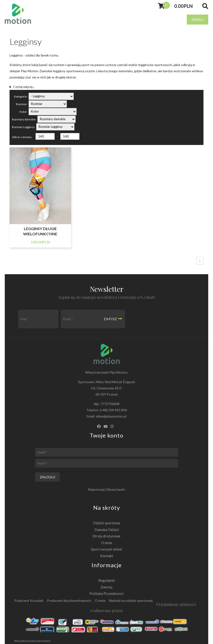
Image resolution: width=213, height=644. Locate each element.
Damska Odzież (107, 530)
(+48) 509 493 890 (113, 410)
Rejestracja (96, 489)
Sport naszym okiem (106, 549)
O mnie (107, 543)
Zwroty (107, 587)
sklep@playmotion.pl (111, 416)
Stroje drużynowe (106, 536)
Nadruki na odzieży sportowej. (131, 600)
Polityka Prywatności (106, 593)
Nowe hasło (116, 489)
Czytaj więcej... (24, 87)
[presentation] (161, 319)
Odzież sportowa (106, 523)
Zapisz (113, 319)
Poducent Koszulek (29, 600)
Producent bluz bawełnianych (69, 600)
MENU (197, 19)
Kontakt (107, 556)
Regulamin (107, 580)
